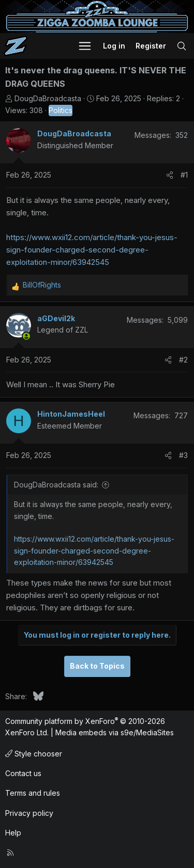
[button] (85, 46)
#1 (184, 175)
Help (13, 833)
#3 (183, 455)
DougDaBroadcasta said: (56, 485)
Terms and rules (33, 793)
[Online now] (26, 336)
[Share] (170, 175)
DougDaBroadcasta (48, 98)
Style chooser (34, 754)
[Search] (182, 46)
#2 (183, 360)
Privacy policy (29, 813)
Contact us (23, 773)
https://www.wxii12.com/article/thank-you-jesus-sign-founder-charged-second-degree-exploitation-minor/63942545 (92, 250)
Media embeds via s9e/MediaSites (115, 732)
